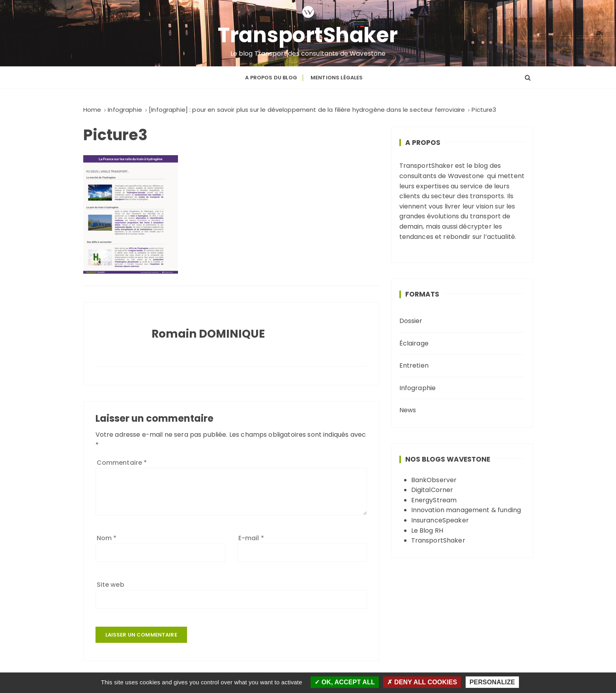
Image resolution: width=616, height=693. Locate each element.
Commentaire (122, 463)
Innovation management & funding (466, 510)
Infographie (418, 388)
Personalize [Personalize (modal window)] (492, 682)
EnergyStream (434, 500)
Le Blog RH (427, 531)
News (408, 410)
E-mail (251, 538)
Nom (107, 538)
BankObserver (434, 480)
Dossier (411, 321)
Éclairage (414, 343)
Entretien (414, 365)
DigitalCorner (432, 490)
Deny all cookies (422, 682)
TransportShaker (308, 35)
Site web (110, 585)
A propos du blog (271, 78)
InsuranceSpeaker (440, 520)
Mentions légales (337, 78)
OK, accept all (345, 682)
